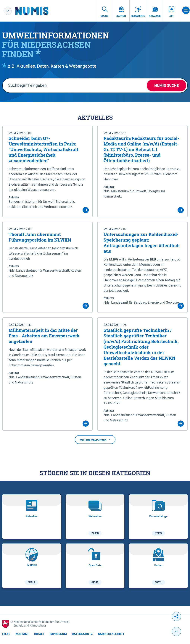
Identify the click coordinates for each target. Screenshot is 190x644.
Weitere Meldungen (95, 440)
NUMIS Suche (166, 85)
